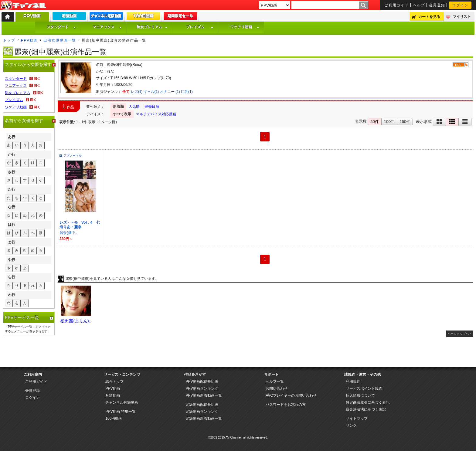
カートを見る (429, 17)
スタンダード (61, 27)
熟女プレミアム (152, 27)
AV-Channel (23, 5)
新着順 (118, 107)
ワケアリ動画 (245, 27)
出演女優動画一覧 (60, 40)
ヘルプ (419, 5)
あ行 (12, 137)
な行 (12, 207)
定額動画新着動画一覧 (204, 419)
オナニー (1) (170, 92)
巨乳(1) (187, 92)
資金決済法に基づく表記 (366, 409)
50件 (374, 122)
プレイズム (200, 27)
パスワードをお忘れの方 (286, 405)
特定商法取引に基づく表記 (368, 402)
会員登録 (437, 5)
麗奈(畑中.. (68, 233)
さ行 (12, 172)
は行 (12, 225)
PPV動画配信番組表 (202, 381)
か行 (12, 154)
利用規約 (353, 381)
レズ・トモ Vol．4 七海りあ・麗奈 (80, 225)
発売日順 (152, 107)
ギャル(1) (151, 92)
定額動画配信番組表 (202, 405)
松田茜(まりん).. (76, 321)
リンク (351, 426)
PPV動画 (29, 40)
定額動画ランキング (202, 412)
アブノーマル (73, 156)
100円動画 (114, 419)
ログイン (460, 5)
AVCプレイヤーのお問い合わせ (291, 395)
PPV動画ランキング (202, 388)
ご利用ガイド (397, 5)
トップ (9, 40)
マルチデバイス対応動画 (156, 114)
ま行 (12, 242)
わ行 (12, 295)
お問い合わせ (277, 388)
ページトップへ (458, 334)
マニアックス (107, 27)
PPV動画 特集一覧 (120, 412)
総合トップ (114, 381)
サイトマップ (357, 419)
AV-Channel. (234, 437)
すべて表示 (122, 114)
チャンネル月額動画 (122, 402)
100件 (389, 122)
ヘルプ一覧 (275, 381)
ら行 (12, 277)
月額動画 (113, 395)
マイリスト (462, 17)
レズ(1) (137, 92)
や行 (12, 260)
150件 (405, 122)
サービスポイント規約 (364, 388)
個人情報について (360, 395)
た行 (12, 189)
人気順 (134, 107)
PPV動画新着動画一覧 (204, 395)
